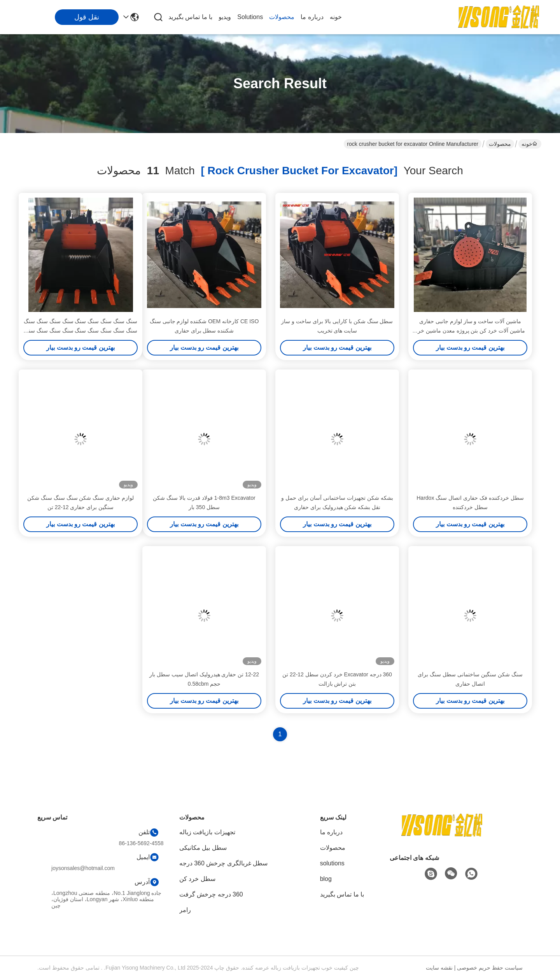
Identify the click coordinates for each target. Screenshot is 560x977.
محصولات (282, 17)
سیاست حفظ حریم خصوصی (490, 968)
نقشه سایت (439, 968)
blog (326, 879)
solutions (250, 17)
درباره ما (312, 17)
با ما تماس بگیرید (190, 17)
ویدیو (225, 17)
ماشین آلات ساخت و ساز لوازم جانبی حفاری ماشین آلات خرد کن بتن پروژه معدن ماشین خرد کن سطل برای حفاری (470, 331)
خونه (336, 17)
